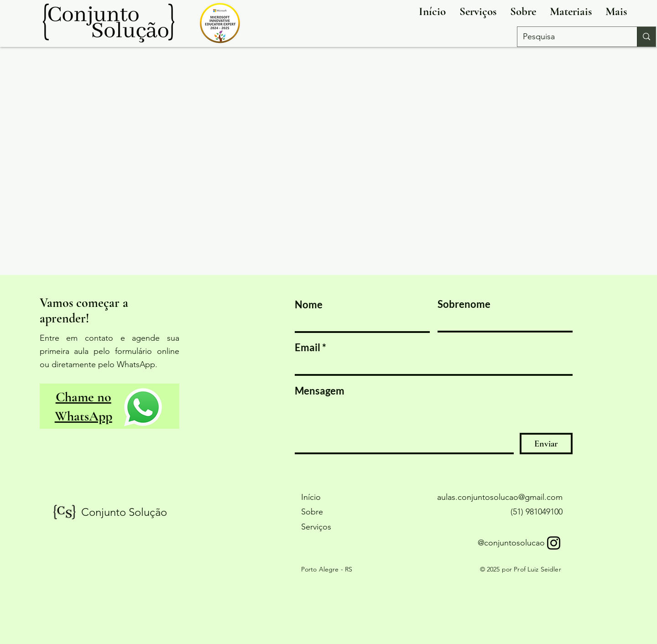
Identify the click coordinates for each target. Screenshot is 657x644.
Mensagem (320, 391)
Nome (309, 305)
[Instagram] (554, 543)
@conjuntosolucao (511, 543)
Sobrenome (464, 304)
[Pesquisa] (570, 37)
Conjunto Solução (124, 512)
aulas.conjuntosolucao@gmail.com (500, 497)
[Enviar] (546, 444)
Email (308, 348)
